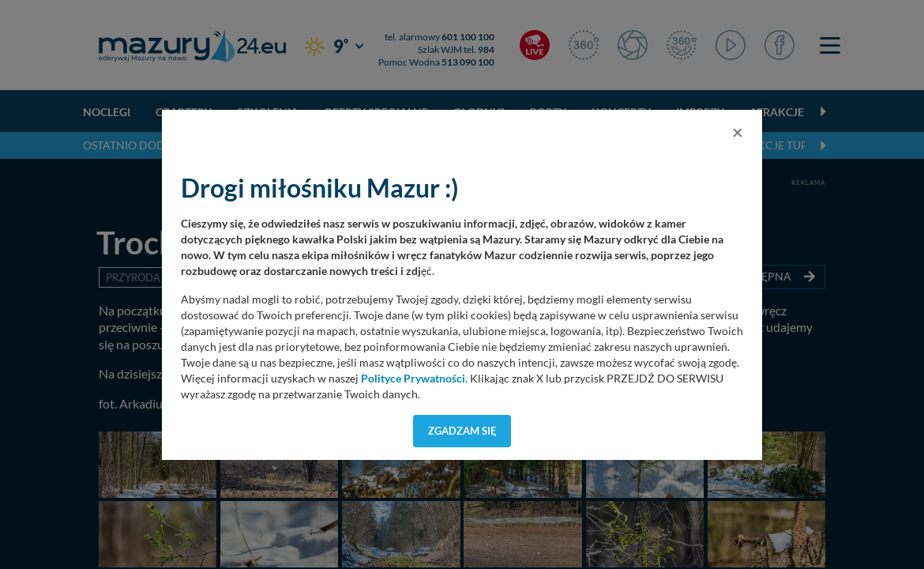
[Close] (738, 132)
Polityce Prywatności (413, 379)
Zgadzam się (462, 431)
